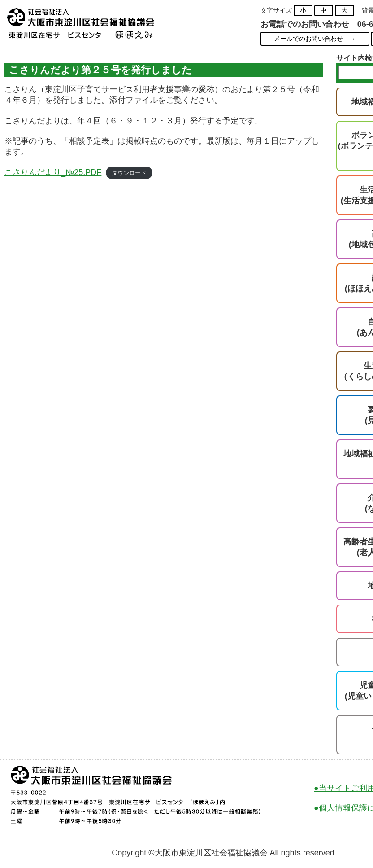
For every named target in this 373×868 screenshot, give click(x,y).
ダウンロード (129, 173)
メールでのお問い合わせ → (315, 39)
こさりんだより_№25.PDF (53, 172)
